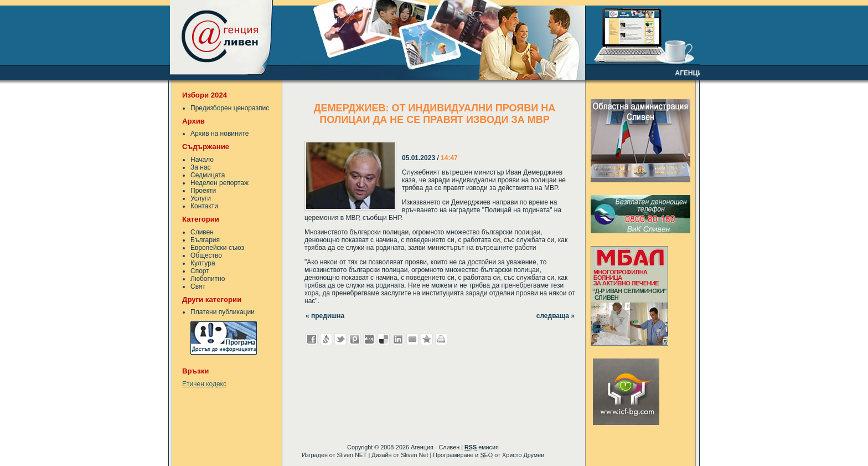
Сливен (202, 232)
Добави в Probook (355, 339)
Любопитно (208, 279)
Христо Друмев (523, 455)
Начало (202, 160)
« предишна (325, 316)
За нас (201, 167)
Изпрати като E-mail (412, 339)
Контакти (204, 206)
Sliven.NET (352, 455)
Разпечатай (441, 339)
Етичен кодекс (204, 384)
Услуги (201, 198)
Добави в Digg (369, 339)
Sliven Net (414, 455)
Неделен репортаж (219, 183)
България (205, 240)
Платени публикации (223, 312)
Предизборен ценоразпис (230, 108)
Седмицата (208, 175)
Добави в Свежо (326, 339)
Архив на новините (219, 134)
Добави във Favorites (427, 339)
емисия (482, 447)
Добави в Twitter (340, 339)
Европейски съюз (217, 248)
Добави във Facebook (312, 339)
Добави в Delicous (384, 339)
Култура (203, 263)
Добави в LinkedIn (398, 339)
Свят (198, 286)
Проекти (203, 191)
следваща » (556, 316)
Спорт (200, 271)
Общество (206, 255)
